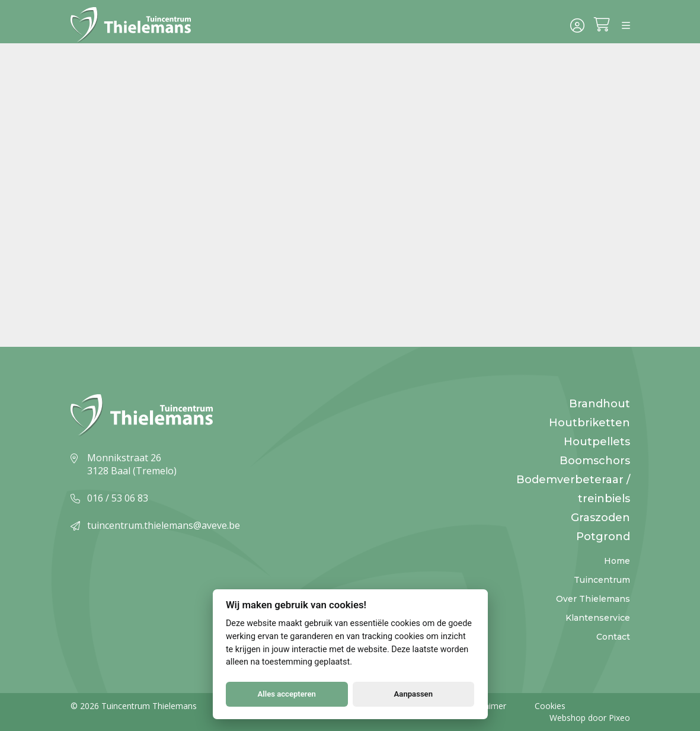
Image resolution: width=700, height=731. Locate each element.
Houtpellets (597, 442)
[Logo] (135, 26)
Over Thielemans (593, 599)
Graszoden (600, 518)
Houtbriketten (589, 423)
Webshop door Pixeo (590, 718)
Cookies (550, 706)
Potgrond (603, 537)
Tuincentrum (602, 580)
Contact (613, 637)
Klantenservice (598, 618)
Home (617, 561)
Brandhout (600, 404)
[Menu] (626, 26)
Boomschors (595, 461)
